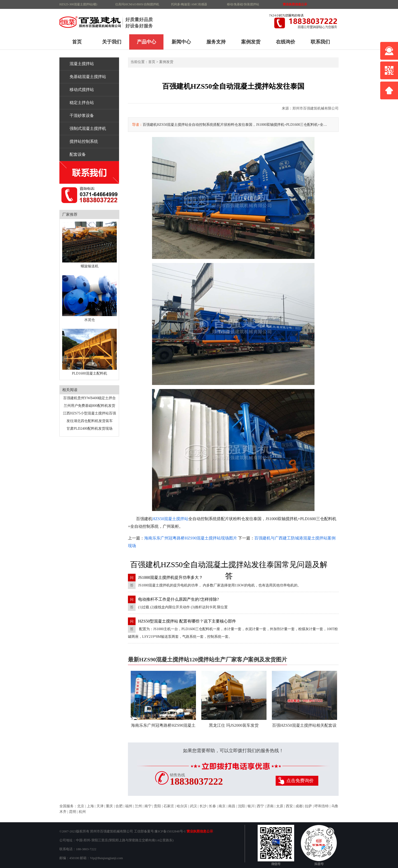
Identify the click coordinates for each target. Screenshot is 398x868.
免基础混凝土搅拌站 (88, 77)
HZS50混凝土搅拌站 (170, 519)
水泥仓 (89, 298)
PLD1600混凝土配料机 (89, 352)
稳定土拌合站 (82, 103)
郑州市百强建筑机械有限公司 (316, 108)
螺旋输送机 (89, 245)
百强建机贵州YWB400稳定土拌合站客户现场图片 (90, 399)
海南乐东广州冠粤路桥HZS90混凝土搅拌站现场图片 (191, 538)
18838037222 (196, 781)
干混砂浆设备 (82, 115)
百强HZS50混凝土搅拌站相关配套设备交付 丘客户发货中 (304, 702)
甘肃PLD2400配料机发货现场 (89, 429)
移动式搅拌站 (82, 90)
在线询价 (286, 42)
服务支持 (216, 42)
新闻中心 (181, 42)
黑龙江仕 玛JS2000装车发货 (234, 699)
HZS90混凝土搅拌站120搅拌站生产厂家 (91, 22)
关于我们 (112, 42)
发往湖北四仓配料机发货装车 (90, 421)
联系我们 (320, 42)
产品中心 (146, 42)
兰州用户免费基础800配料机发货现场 (89, 407)
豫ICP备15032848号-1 (170, 831)
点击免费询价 (300, 781)
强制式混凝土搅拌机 (88, 128)
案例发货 (251, 42)
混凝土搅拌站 (82, 64)
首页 (77, 42)
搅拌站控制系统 (84, 141)
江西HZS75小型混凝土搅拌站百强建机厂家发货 (89, 414)
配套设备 (78, 154)
